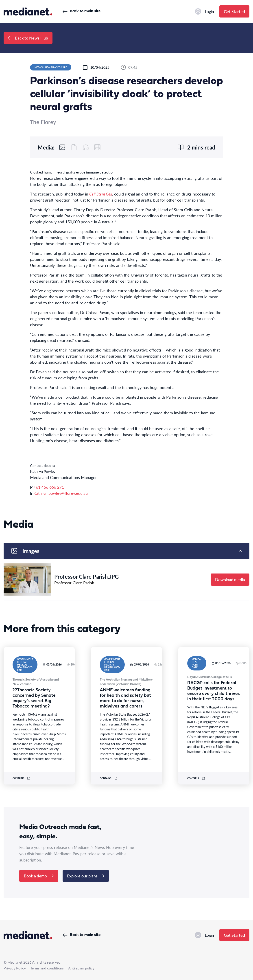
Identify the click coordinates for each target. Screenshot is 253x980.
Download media (230, 579)
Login (204, 11)
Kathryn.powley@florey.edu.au (61, 493)
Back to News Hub (28, 38)
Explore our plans (86, 876)
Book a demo (39, 876)
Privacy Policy (15, 968)
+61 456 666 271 (49, 487)
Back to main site (82, 11)
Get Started (234, 11)
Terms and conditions (47, 968)
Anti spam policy (81, 968)
